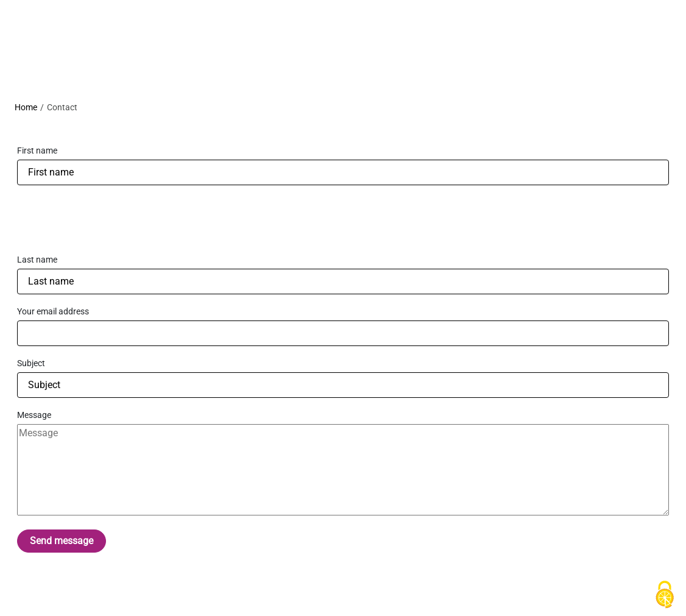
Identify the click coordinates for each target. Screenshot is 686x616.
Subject (31, 363)
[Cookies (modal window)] (665, 595)
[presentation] (110, 219)
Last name (37, 260)
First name (37, 150)
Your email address (53, 311)
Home (26, 107)
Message (34, 415)
